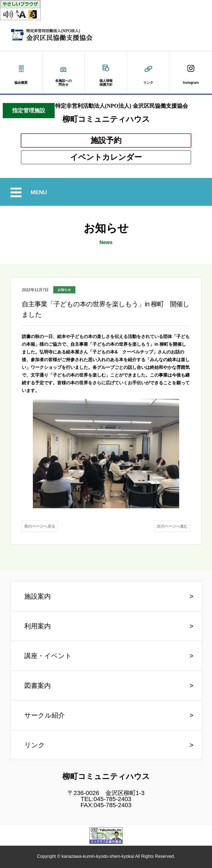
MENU (40, 192)
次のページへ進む (172, 526)
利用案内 (38, 626)
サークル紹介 (45, 715)
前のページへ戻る (40, 526)
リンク (35, 745)
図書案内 (38, 686)
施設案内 (38, 596)
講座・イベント (48, 656)
